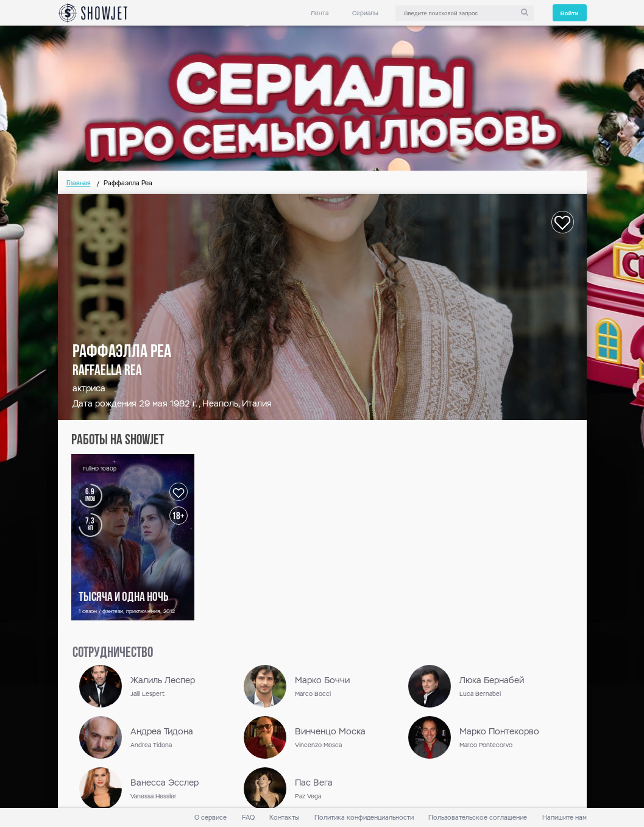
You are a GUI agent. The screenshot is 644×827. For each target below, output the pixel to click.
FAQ (248, 818)
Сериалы (365, 13)
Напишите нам (564, 818)
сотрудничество (113, 653)
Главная (79, 183)
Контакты (284, 818)
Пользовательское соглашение (478, 818)
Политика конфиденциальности (364, 818)
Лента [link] (320, 13)
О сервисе (211, 818)
